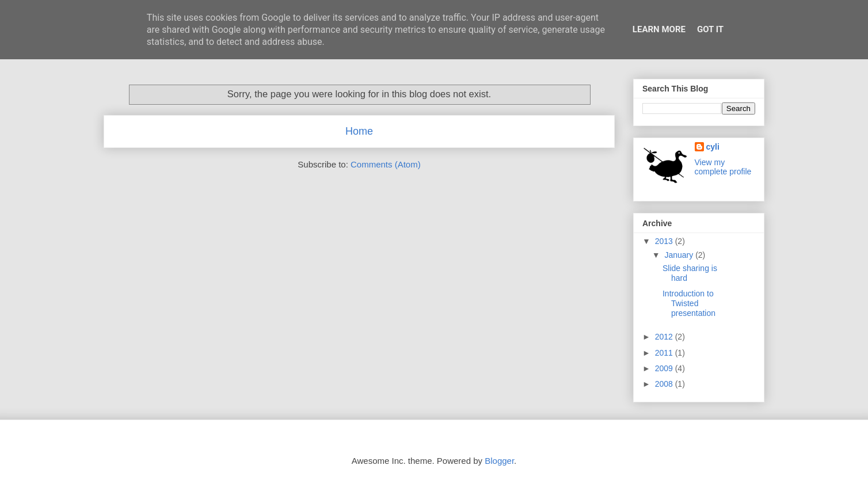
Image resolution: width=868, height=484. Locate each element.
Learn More (659, 29)
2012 (665, 337)
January (680, 255)
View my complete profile (723, 167)
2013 (665, 241)
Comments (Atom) (386, 164)
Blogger (499, 461)
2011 (665, 353)
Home (359, 131)
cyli (713, 147)
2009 (665, 368)
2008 (665, 384)
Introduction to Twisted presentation (689, 303)
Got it (710, 29)
